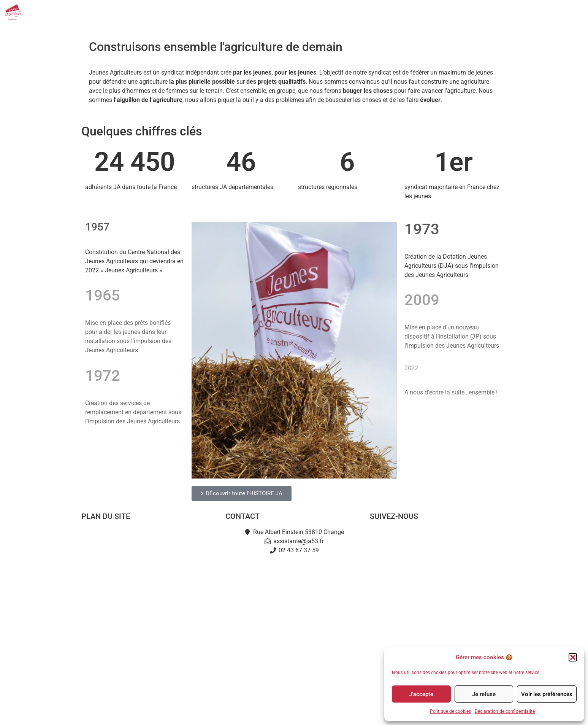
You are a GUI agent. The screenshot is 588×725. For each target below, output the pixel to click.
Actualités (385, 12)
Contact (533, 12)
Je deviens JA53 (149, 589)
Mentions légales (260, 712)
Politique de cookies (450, 711)
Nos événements (438, 13)
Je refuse (484, 694)
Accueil (150, 536)
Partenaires (492, 12)
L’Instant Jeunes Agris (149, 641)
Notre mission (149, 554)
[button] (573, 657)
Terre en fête (150, 624)
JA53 (348, 13)
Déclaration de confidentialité (505, 711)
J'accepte (421, 694)
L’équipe (150, 571)
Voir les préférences (547, 694)
